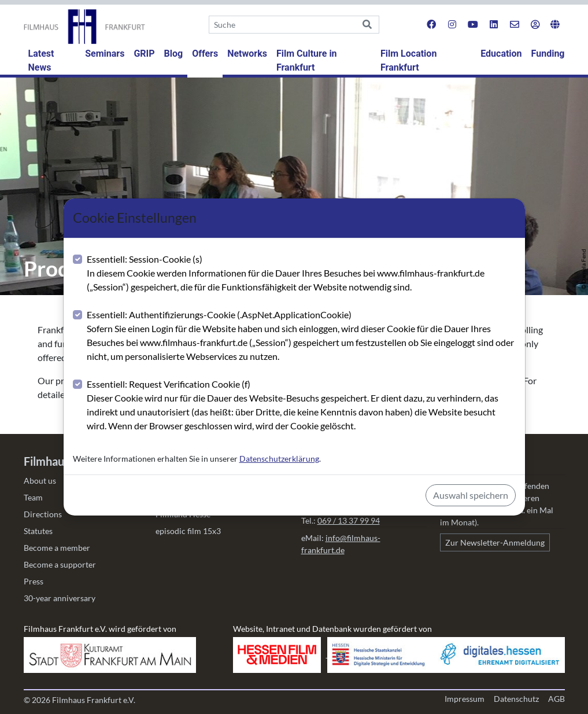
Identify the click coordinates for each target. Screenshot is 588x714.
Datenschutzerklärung (279, 459)
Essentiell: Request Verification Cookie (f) (301, 406)
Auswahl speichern (471, 495)
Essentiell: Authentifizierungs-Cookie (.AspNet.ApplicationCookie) (301, 336)
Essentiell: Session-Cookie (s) (301, 274)
